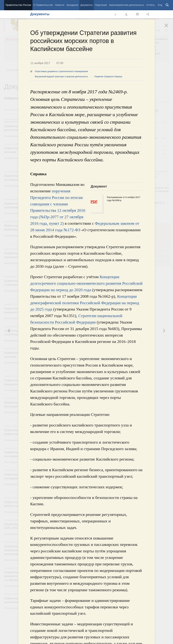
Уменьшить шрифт (116, 14)
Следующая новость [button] (9, 331)
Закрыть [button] (169, 28)
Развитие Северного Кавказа (108, 77)
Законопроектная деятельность (127, 5)
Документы (86, 5)
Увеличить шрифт (126, 14)
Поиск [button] (167, 5)
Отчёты (150, 5)
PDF (94, 202)
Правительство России (18, 5)
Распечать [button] (137, 14)
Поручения (101, 5)
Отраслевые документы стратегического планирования (61, 71)
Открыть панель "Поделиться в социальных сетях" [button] (148, 14)
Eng (160, 5)
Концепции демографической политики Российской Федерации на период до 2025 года (85, 303)
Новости (60, 5)
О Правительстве (43, 5)
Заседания (72, 5)
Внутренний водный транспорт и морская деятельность (61, 77)
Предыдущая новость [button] (164, 331)
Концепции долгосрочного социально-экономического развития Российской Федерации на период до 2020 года (86, 283)
